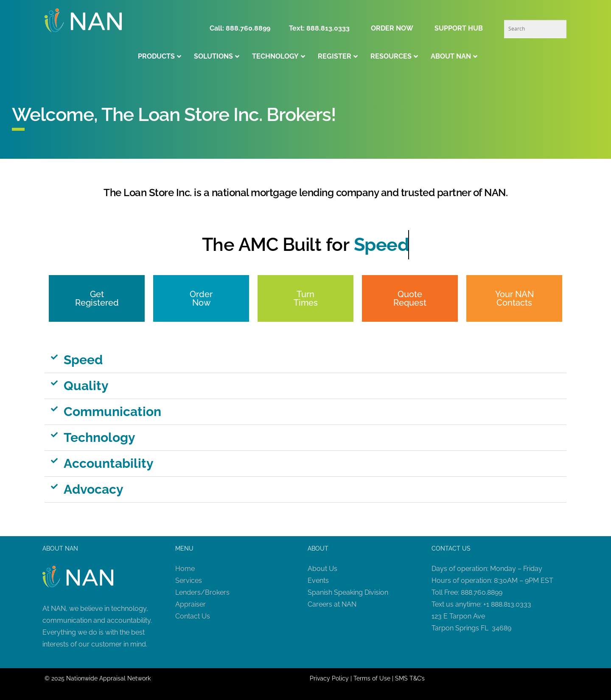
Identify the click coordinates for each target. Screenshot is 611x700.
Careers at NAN (332, 604)
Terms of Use (372, 678)
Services (189, 581)
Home (185, 569)
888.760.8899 (482, 592)
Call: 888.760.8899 (242, 28)
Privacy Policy (329, 678)
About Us (322, 569)
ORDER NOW (392, 28)
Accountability (109, 463)
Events (318, 581)
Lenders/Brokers (202, 592)
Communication (112, 412)
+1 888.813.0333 (507, 604)
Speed (83, 360)
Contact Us (193, 616)
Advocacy (94, 489)
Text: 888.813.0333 (319, 28)
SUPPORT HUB (459, 28)
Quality (86, 386)
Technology (99, 437)
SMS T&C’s (410, 678)
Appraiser (191, 604)
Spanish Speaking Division (348, 592)
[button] (305, 360)
